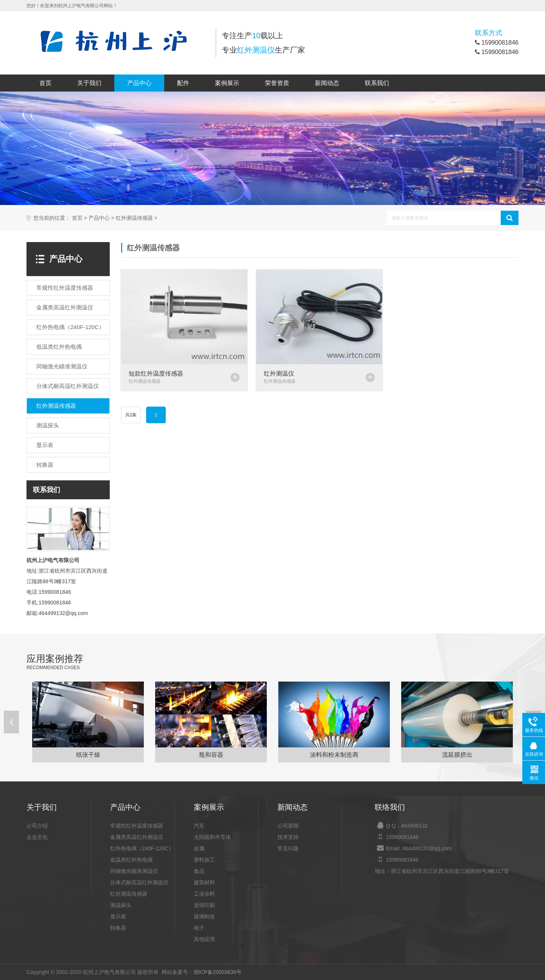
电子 (199, 928)
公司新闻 (288, 826)
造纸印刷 (204, 905)
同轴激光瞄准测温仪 (134, 871)
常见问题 (288, 848)
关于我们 (89, 83)
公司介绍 (37, 826)
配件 (183, 83)
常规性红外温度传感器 (137, 826)
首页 (45, 83)
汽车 (199, 826)
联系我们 (377, 83)
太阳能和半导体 (212, 837)
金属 (199, 848)
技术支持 (288, 837)
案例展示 (227, 83)
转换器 (118, 928)
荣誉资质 (277, 83)
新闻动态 (327, 83)
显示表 (118, 916)
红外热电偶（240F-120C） (142, 848)
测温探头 (121, 905)
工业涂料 (204, 894)
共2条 (131, 415)
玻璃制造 (204, 916)
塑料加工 (204, 860)
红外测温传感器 (134, 218)
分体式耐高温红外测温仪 (139, 882)
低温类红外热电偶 (131, 860)
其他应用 (204, 939)
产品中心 (139, 83)
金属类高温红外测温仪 (137, 837)
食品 (199, 871)
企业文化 (37, 837)
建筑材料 (204, 882)
